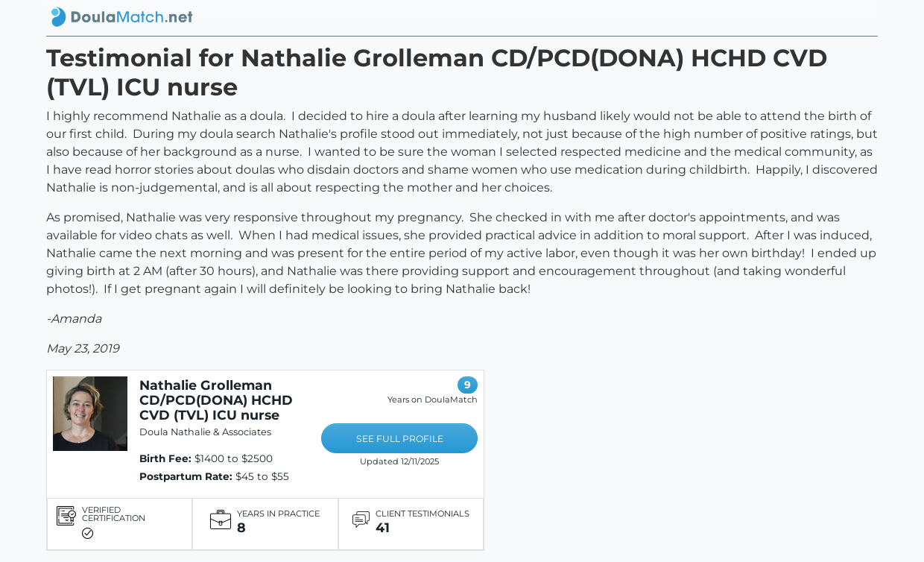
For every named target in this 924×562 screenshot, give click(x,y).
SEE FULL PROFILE (400, 439)
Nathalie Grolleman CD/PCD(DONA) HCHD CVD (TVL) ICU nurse (216, 400)
